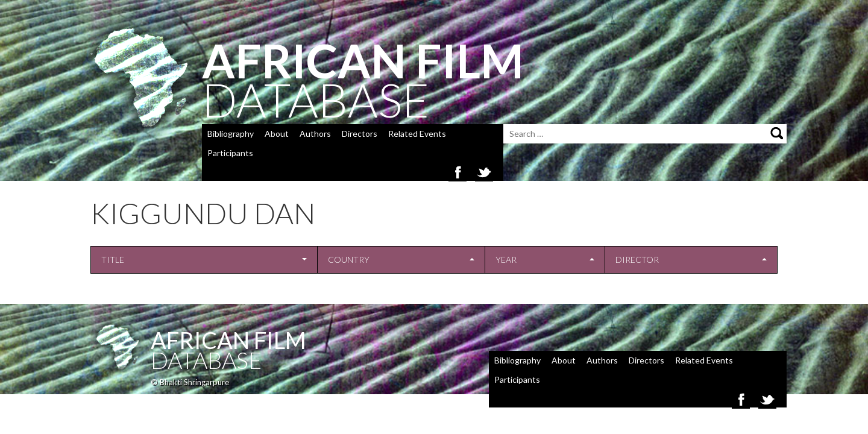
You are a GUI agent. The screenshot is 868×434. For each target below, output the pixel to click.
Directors (360, 134)
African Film (228, 340)
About (277, 134)
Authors (315, 134)
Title (113, 259)
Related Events (417, 134)
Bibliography (231, 134)
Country (349, 259)
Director (637, 259)
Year (506, 259)
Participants (230, 153)
